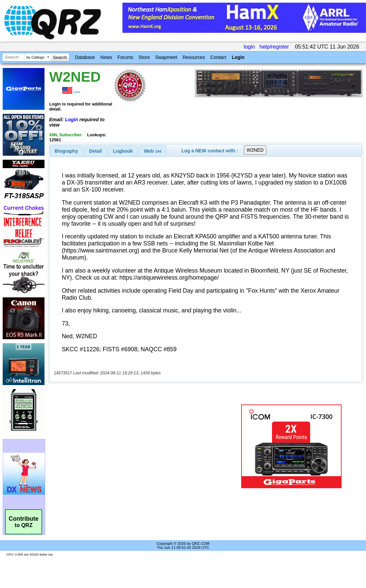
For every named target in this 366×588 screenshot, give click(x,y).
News (106, 57)
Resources (194, 57)
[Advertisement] (139, 446)
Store (144, 57)
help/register (274, 47)
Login (238, 57)
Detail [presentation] (95, 151)
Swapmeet (166, 57)
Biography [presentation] (67, 151)
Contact (218, 57)
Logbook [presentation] (123, 151)
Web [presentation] (153, 151)
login (249, 47)
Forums (125, 57)
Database (85, 57)
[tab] (67, 151)
